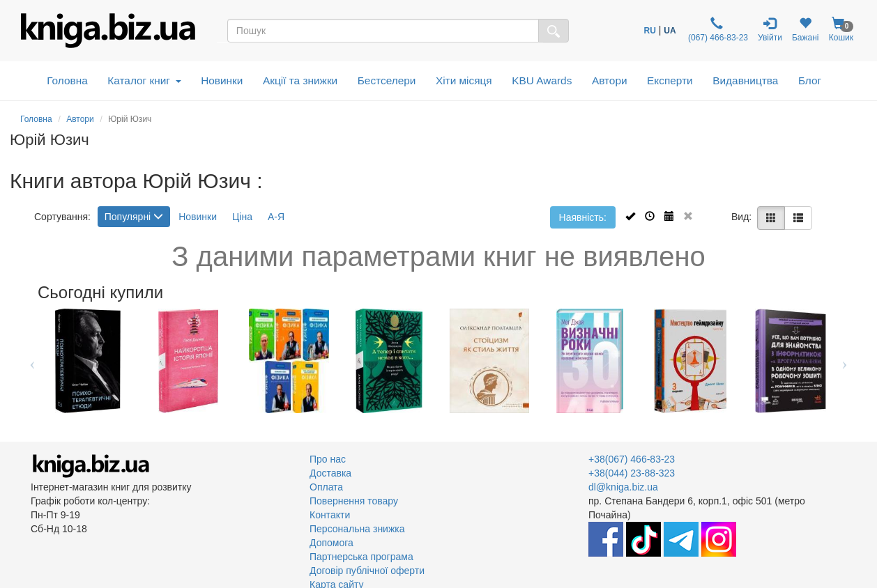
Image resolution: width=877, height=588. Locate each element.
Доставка (330, 473)
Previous (32, 361)
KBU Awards (542, 80)
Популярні (134, 217)
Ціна (242, 217)
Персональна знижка (357, 529)
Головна (67, 80)
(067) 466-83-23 (717, 30)
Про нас (328, 459)
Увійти (770, 30)
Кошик (841, 30)
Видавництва (745, 80)
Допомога (331, 543)
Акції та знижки (300, 80)
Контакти (330, 515)
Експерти (670, 80)
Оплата (326, 487)
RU (650, 31)
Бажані (806, 30)
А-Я (276, 217)
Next (845, 361)
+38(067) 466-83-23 (632, 459)
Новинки (222, 80)
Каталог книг (144, 80)
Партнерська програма (361, 557)
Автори (610, 80)
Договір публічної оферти (367, 571)
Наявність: (583, 217)
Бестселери (387, 80)
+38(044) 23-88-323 (632, 473)
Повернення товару (354, 501)
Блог (810, 80)
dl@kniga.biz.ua (623, 487)
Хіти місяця (464, 80)
